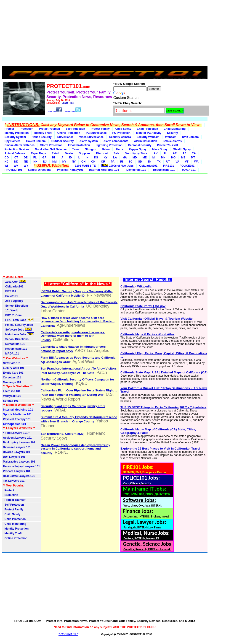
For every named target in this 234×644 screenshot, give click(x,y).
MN (163, 158)
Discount (102, 153)
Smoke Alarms (172, 141)
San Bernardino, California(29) (63, 434)
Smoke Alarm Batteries (20, 145)
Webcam (171, 137)
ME (145, 158)
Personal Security (140, 145)
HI (53, 158)
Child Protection (148, 129)
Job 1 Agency (13, 301)
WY (26, 166)
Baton (106, 149)
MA (125, 158)
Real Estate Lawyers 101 (19, 476)
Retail (55, 153)
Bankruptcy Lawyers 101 (19, 442)
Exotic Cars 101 (13, 373)
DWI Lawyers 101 (14, 457)
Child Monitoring (175, 129)
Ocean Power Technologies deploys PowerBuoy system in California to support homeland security (75, 449)
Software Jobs (17, 329)
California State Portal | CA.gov (143, 306)
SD (140, 162)
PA (113, 162)
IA (62, 158)
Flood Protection (79, 145)
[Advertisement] (105, 34)
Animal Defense (15, 153)
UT (168, 162)
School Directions (40, 170)
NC (7, 162)
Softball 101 (11, 401)
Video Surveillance (91, 137)
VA (178, 162)
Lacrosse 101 (12, 391)
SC (131, 162)
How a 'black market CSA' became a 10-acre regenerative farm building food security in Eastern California (78, 322)
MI (154, 158)
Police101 (10, 296)
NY (74, 162)
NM (55, 162)
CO (7, 158)
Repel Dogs (38, 153)
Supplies (85, 153)
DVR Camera (190, 137)
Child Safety (123, 129)
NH (35, 162)
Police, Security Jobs (18, 325)
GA (44, 158)
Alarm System (89, 141)
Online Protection (69, 133)
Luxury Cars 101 (14, 368)
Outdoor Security (63, 141)
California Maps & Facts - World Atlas (147, 334)
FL (35, 158)
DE (26, 158)
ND (16, 162)
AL (165, 153)
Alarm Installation (146, 141)
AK (156, 153)
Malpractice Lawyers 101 (19, 462)
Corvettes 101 (12, 378)
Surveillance (65, 137)
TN (149, 162)
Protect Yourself (50, 129)
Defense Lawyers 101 (17, 447)
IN (87, 158)
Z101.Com (15, 282)
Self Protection (75, 129)
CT (16, 158)
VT (187, 162)
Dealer (69, 153)
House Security (41, 137)
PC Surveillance (96, 133)
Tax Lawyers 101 (14, 481)
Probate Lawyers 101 (17, 471)
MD (135, 158)
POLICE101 (187, 166)
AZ (184, 153)
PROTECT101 (13, 170)
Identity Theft (43, 133)
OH (83, 162)
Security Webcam (148, 137)
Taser (76, 149)
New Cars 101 (12, 363)
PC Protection (121, 133)
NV (64, 162)
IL (79, 158)
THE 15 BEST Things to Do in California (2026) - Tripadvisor (163, 407)
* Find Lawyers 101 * (16, 433)
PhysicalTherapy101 (70, 170)
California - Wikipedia (136, 286)
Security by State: (136, 153)
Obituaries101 (148, 166)
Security (172, 133)
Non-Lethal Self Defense (51, 149)
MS (183, 158)
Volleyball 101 (12, 396)
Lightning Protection (109, 145)
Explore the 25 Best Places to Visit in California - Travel (160, 449)
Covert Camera (36, 141)
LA (115, 158)
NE (26, 162)
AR (175, 153)
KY (106, 158)
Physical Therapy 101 (17, 419)
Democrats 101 (135, 170)
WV (16, 166)
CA (194, 153)
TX (159, 162)
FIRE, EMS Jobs (18, 320)
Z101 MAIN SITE (85, 166)
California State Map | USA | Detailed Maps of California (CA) (164, 372)
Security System (15, 137)
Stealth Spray (182, 149)
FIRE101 (169, 166)
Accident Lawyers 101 (17, 438)
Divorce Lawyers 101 (17, 452)
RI (122, 162)
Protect (9, 129)
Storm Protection (51, 145)
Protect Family (100, 129)
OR (103, 162)
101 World (11, 310)
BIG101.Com (12, 315)
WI (6, 166)
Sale (116, 153)
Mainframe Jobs (18, 334)
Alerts (119, 149)
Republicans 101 (163, 170)
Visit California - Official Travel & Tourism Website (157, 319)
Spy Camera (12, 141)
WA (196, 162)
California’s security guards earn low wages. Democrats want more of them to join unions (73, 336)
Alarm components (116, 141)
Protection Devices (17, 149)
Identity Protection (17, 133)
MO (173, 158)
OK (93, 162)
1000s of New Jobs (118, 166)
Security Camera (120, 137)
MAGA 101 (188, 170)
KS (96, 158)
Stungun (91, 149)
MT (193, 158)
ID (70, 158)
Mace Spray (160, 149)
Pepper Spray (138, 149)
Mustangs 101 (12, 382)
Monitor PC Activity (149, 133)
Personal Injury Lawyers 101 (21, 466)
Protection (26, 129)
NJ (45, 162)
